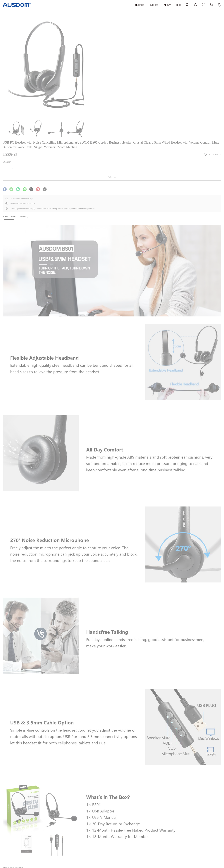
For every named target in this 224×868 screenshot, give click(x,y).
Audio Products (21, 834)
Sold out (159, 85)
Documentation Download (150, 834)
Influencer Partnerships (66, 848)
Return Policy (103, 843)
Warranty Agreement (147, 843)
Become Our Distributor (66, 843)
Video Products (20, 839)
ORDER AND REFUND (109, 829)
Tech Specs (19, 792)
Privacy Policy (103, 853)
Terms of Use (102, 857)
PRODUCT (118, 5)
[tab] (21, 130)
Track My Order (104, 834)
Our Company (61, 834)
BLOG (161, 5)
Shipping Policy (104, 839)
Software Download (147, 839)
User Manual (20, 788)
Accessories (19, 851)
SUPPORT (134, 5)
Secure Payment (104, 848)
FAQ (140, 848)
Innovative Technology (24, 856)
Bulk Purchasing (63, 839)
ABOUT (148, 5)
